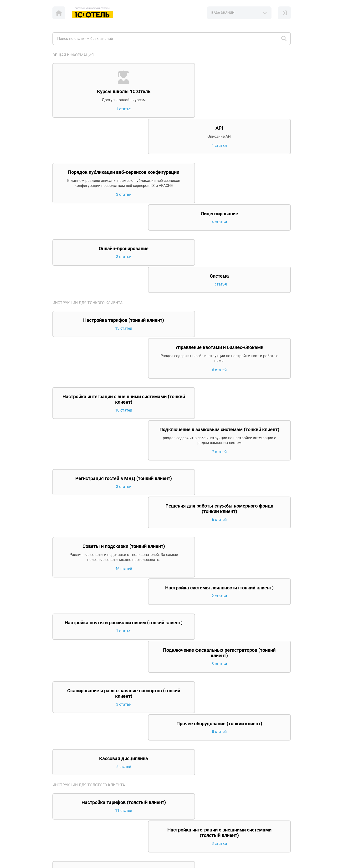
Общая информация (73, 55)
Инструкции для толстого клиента (89, 546)
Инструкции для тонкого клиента (87, 224)
